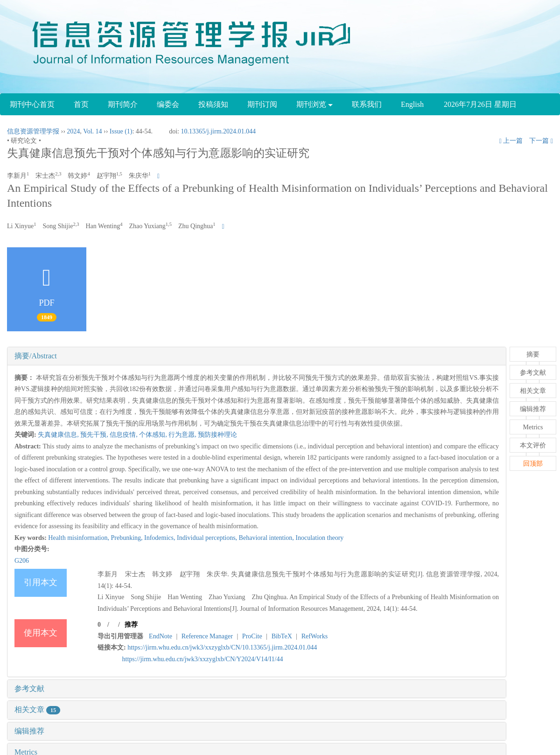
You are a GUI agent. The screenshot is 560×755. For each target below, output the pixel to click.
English (412, 104)
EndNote (161, 636)
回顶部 (533, 464)
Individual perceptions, (208, 538)
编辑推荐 (29, 731)
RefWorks (315, 636)
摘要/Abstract (36, 356)
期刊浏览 (315, 104)
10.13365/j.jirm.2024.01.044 (218, 131)
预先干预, (95, 435)
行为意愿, (183, 435)
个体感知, (154, 435)
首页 (81, 104)
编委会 (168, 104)
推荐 (131, 625)
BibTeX (282, 636)
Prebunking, (127, 538)
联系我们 (367, 104)
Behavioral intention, (267, 538)
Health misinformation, (79, 538)
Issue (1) (121, 131)
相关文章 (37, 710)
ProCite (252, 636)
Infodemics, (161, 538)
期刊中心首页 (32, 104)
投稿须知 (213, 104)
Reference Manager (207, 636)
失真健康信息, (59, 435)
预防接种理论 (217, 435)
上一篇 (511, 141)
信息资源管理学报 (33, 131)
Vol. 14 (92, 131)
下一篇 (541, 141)
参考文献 (29, 689)
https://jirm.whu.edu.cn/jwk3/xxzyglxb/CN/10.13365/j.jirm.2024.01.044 (222, 647)
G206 (22, 561)
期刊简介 (123, 104)
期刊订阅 (262, 104)
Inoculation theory (319, 538)
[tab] (257, 356)
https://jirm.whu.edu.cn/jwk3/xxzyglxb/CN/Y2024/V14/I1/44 (203, 659)
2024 (73, 131)
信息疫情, (124, 435)
